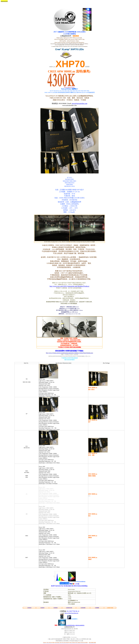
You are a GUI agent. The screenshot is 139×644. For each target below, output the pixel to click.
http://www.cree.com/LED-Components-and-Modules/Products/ (69, 286)
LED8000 (97, 608)
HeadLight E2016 (4, 1)
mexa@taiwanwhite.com (80, 103)
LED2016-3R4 (69, 608)
